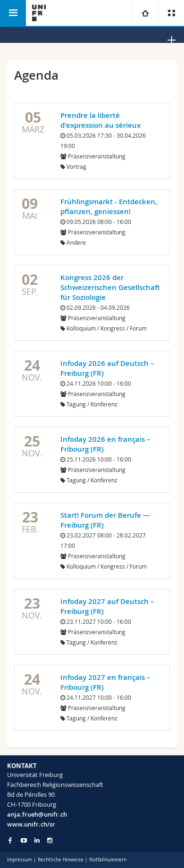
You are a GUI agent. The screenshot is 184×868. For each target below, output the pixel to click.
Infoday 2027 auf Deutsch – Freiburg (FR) (107, 606)
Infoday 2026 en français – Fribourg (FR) (105, 444)
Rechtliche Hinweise (61, 860)
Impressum (20, 860)
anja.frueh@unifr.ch (37, 814)
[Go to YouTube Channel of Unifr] (24, 840)
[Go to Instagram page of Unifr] (50, 840)
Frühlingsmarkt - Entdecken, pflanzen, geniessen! (109, 207)
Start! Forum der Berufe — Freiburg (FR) (105, 520)
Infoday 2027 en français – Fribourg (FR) (105, 682)
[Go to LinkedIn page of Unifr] (37, 840)
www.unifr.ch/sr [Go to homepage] (31, 824)
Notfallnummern (108, 860)
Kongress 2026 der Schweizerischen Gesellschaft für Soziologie (110, 287)
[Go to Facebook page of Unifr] (10, 840)
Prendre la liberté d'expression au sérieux (100, 120)
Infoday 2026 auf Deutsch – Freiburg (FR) (107, 368)
